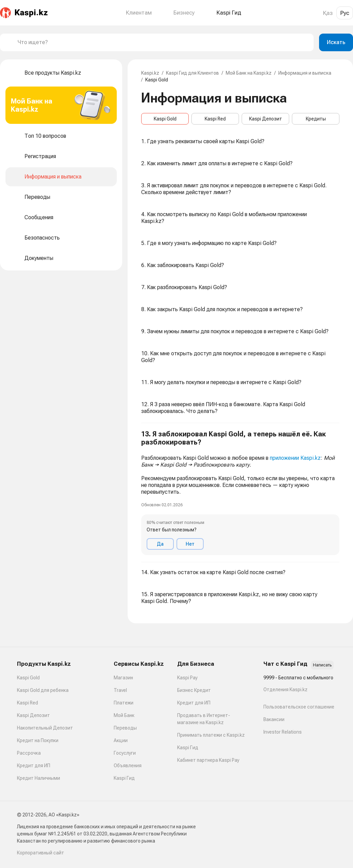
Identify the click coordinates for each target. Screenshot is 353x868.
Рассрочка (29, 753)
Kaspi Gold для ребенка (43, 690)
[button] (240, 493)
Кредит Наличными (39, 778)
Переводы (125, 728)
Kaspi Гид (124, 778)
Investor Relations (283, 732)
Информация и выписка (305, 73)
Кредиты (316, 119)
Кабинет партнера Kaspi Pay (208, 760)
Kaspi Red (215, 119)
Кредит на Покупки (38, 740)
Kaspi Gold (165, 119)
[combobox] (163, 42)
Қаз (328, 13)
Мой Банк (124, 715)
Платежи (124, 703)
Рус (345, 13)
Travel (120, 690)
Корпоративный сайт (41, 853)
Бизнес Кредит (194, 690)
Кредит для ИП (34, 766)
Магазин (123, 678)
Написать (322, 665)
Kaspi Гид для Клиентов (192, 73)
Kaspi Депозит (266, 119)
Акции (121, 740)
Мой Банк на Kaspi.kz (249, 73)
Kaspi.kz (150, 73)
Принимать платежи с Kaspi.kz (211, 735)
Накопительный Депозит (45, 728)
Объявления (128, 766)
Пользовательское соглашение (299, 707)
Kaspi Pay (187, 678)
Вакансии (274, 719)
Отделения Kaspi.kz (285, 690)
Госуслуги (125, 753)
